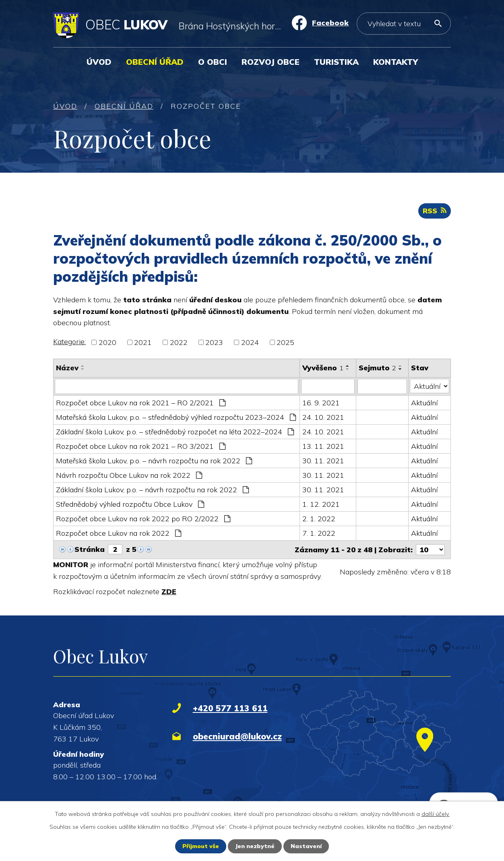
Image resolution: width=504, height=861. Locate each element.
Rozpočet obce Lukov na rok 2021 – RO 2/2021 (141, 403)
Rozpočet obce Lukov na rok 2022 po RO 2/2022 (143, 519)
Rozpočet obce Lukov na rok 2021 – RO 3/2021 (141, 446)
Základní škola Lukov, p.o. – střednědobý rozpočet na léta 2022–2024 (175, 432)
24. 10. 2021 (323, 417)
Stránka (90, 549)
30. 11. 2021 (323, 461)
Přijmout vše (201, 846)
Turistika (336, 62)
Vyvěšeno (323, 368)
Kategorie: (69, 342)
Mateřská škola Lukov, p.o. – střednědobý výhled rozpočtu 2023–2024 (176, 417)
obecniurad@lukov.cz (237, 736)
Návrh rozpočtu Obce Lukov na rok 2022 (129, 475)
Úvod (99, 62)
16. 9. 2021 (321, 403)
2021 (143, 342)
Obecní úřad (155, 62)
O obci (213, 62)
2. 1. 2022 (319, 519)
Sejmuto (377, 368)
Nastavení (306, 846)
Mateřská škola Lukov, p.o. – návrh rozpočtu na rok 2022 (154, 461)
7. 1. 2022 (319, 533)
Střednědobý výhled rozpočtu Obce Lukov (130, 504)
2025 (285, 342)
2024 (250, 342)
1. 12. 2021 (321, 504)
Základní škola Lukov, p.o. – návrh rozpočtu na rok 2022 (152, 490)
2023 (214, 342)
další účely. (436, 814)
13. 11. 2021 (323, 446)
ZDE (169, 592)
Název (67, 368)
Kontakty (396, 62)
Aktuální (424, 403)
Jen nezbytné (255, 846)
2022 (179, 342)
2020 (107, 342)
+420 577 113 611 (230, 708)
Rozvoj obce (271, 62)
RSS (435, 211)
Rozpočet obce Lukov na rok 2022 (119, 533)
